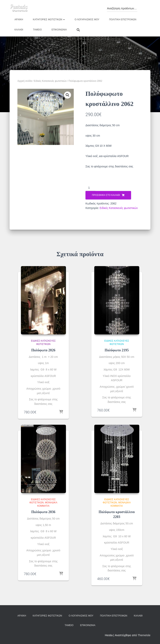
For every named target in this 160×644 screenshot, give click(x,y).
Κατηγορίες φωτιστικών (49, 20)
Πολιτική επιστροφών (123, 20)
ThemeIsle (144, 635)
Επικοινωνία (59, 30)
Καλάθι (19, 30)
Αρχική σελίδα (25, 81)
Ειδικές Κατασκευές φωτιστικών (50, 81)
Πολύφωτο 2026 (43, 350)
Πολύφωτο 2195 (117, 350)
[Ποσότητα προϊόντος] (90, 188)
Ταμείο (37, 30)
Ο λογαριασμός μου (87, 20)
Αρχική (19, 20)
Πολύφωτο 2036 (43, 512)
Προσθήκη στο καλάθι (106, 195)
